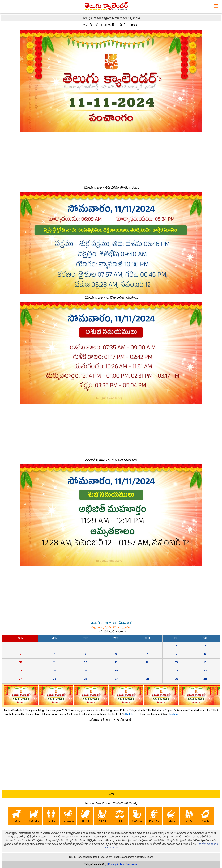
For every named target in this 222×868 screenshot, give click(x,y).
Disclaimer (132, 864)
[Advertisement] (111, 158)
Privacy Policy (116, 864)
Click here (131, 714)
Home (111, 794)
